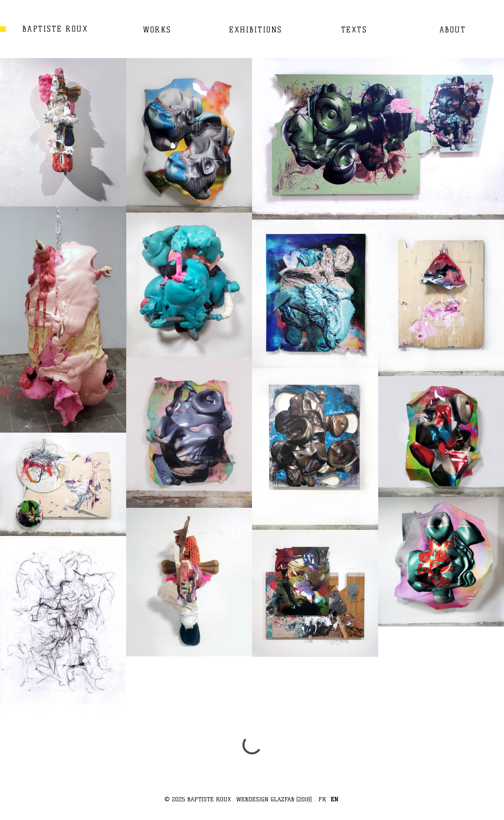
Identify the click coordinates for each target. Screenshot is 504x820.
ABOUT (453, 30)
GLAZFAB (283, 799)
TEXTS (354, 30)
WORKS (157, 30)
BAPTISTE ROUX (55, 29)
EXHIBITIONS (256, 30)
